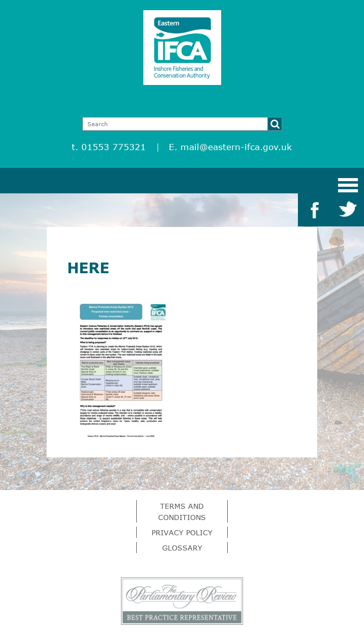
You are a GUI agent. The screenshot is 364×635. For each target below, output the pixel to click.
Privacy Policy (182, 532)
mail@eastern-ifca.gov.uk (236, 147)
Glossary (182, 548)
